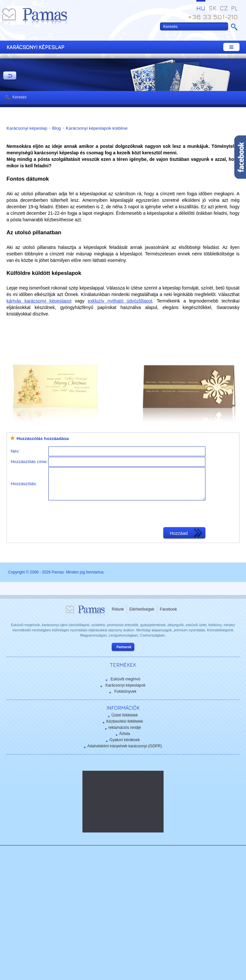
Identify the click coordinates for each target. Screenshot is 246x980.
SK (213, 8)
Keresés (19, 97)
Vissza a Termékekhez (10, 76)
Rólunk (118, 609)
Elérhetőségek (142, 609)
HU (201, 8)
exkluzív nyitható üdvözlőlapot (120, 301)
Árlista (124, 734)
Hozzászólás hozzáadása (43, 438)
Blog (56, 128)
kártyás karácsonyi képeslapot (39, 301)
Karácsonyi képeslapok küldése (97, 128)
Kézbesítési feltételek (124, 721)
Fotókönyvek (125, 691)
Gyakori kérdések (124, 740)
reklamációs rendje (125, 728)
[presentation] (98, 514)
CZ (224, 8)
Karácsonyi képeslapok (125, 685)
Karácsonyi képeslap (27, 128)
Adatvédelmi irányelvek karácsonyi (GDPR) (125, 746)
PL (234, 8)
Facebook (169, 609)
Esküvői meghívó (125, 679)
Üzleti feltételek (124, 715)
